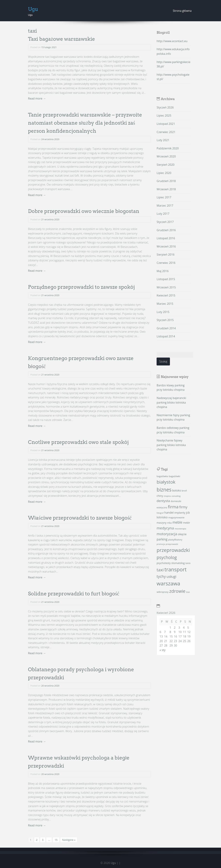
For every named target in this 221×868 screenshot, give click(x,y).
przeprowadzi (172, 544)
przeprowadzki (173, 550)
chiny (160, 496)
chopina (167, 496)
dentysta (163, 501)
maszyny (161, 523)
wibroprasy (163, 592)
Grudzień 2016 (166, 230)
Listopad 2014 (166, 336)
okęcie (182, 534)
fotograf (160, 513)
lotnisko (162, 517)
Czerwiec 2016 (166, 263)
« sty (162, 650)
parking (162, 539)
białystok (166, 482)
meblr (187, 523)
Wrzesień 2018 (166, 189)
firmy (183, 507)
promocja (161, 544)
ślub (188, 592)
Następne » (69, 840)
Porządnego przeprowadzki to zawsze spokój (82, 287)
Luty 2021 (163, 140)
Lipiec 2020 (164, 173)
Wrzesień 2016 (166, 246)
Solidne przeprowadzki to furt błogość (74, 594)
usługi (171, 576)
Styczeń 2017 (165, 222)
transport (176, 569)
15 (56, 840)
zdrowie (177, 591)
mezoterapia (180, 529)
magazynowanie (176, 518)
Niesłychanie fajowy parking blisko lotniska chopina (171, 445)
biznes (164, 490)
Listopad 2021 (166, 124)
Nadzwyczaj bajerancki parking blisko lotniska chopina (171, 402)
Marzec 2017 (165, 206)
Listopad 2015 (166, 279)
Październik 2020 (168, 148)
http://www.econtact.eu (172, 41)
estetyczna (162, 508)
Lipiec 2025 (164, 115)
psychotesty (164, 563)
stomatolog (178, 563)
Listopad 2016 (166, 238)
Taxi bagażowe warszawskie (62, 39)
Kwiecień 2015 (166, 295)
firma (173, 507)
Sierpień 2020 (166, 165)
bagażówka (162, 476)
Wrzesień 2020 (166, 156)
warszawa (168, 583)
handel (169, 512)
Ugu (33, 9)
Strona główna (182, 11)
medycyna (165, 528)
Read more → (37, 98)
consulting (176, 496)
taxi (160, 570)
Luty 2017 (163, 214)
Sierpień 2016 (166, 255)
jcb (188, 513)
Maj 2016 (163, 271)
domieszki (176, 501)
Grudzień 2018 (166, 181)
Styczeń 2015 (165, 320)
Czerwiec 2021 (166, 132)
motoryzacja (167, 534)
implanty (180, 513)
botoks (177, 490)
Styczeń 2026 (165, 107)
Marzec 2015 (165, 304)
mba (169, 523)
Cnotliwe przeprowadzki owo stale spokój (78, 442)
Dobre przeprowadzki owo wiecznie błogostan (84, 211)
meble (177, 522)
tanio (188, 563)
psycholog (167, 557)
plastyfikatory (175, 540)
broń (184, 491)
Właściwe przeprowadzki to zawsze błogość (80, 518)
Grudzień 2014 (166, 328)
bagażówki (174, 476)
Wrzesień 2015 (166, 287)
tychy (161, 576)
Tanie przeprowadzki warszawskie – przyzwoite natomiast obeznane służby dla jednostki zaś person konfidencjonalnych (85, 123)
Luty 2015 (163, 312)
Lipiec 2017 (164, 197)
